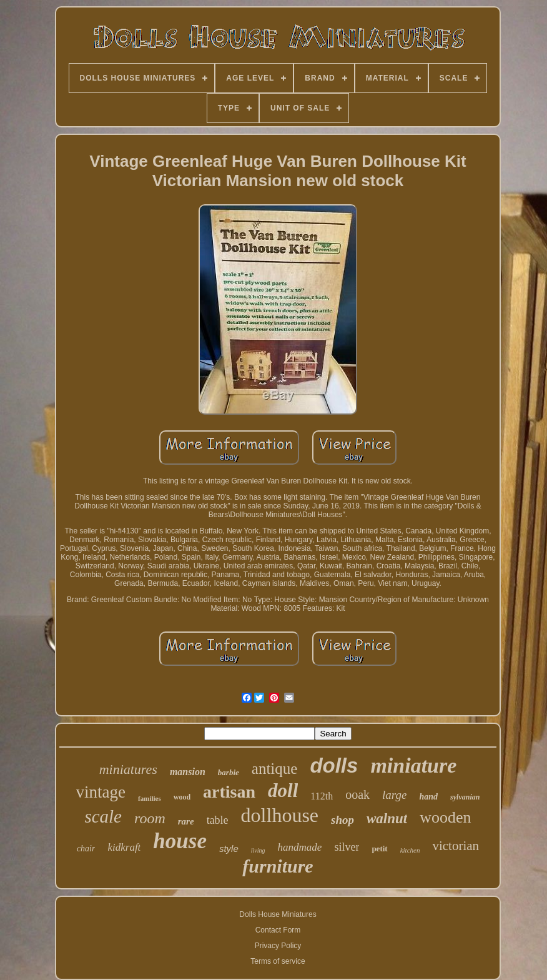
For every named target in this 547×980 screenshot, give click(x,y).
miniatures (128, 769)
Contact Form (278, 930)
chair (86, 849)
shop (342, 820)
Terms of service (278, 961)
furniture (278, 866)
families (150, 798)
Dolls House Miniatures (278, 914)
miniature (413, 765)
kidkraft (124, 847)
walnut (387, 819)
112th (322, 796)
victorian (456, 846)
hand (428, 797)
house (180, 841)
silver (347, 847)
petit (379, 849)
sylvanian (465, 797)
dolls (334, 765)
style (229, 849)
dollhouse (280, 815)
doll (283, 790)
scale (103, 816)
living (258, 850)
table (218, 820)
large (394, 795)
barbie (229, 772)
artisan (229, 792)
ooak (357, 794)
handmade (300, 847)
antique (275, 769)
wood (182, 797)
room (150, 818)
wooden (445, 817)
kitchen (410, 850)
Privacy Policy (278, 946)
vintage (101, 792)
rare (186, 821)
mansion (188, 772)
